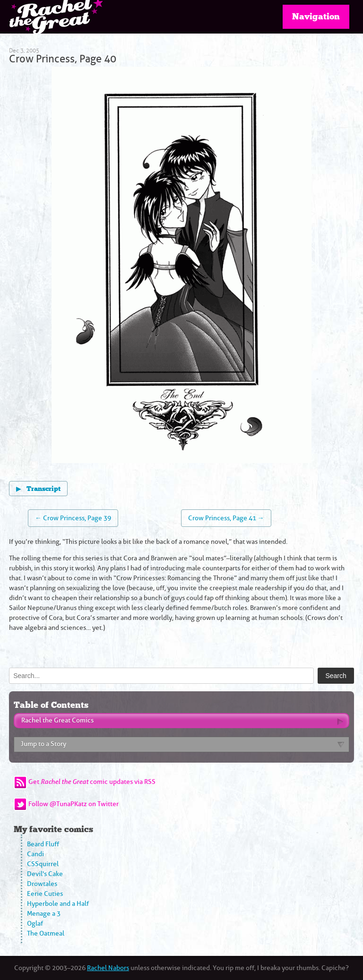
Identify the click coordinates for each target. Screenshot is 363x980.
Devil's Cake (45, 874)
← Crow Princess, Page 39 (73, 518)
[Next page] (246, 266)
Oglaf (35, 924)
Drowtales (42, 884)
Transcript (38, 489)
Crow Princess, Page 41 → (226, 518)
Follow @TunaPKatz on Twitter (73, 804)
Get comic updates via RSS (92, 782)
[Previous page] (117, 266)
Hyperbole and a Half (58, 904)
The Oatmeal (46, 933)
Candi (35, 854)
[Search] (161, 676)
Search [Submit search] (336, 676)
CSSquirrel (43, 864)
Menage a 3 (44, 914)
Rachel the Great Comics (57, 720)
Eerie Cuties (45, 894)
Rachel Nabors (108, 968)
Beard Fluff (43, 844)
